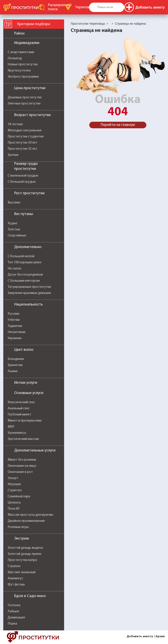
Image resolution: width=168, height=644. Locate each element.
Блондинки (16, 359)
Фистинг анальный (22, 572)
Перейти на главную (118, 125)
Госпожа (14, 605)
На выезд (15, 58)
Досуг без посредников (25, 275)
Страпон (14, 566)
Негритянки (17, 332)
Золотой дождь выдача (25, 548)
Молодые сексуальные (25, 130)
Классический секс (21, 402)
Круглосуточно (19, 71)
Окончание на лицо (22, 466)
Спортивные (17, 236)
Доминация (16, 618)
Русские (14, 314)
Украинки (15, 338)
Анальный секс (19, 408)
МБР (11, 427)
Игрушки (14, 484)
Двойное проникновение (26, 521)
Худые (12, 223)
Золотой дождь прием (24, 554)
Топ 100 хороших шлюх (24, 262)
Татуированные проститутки (29, 287)
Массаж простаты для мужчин (30, 515)
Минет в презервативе (25, 421)
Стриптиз (15, 490)
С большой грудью (22, 182)
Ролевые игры (18, 527)
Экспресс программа (23, 77)
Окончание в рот (20, 472)
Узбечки (14, 320)
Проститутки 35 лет (23, 149)
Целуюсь (14, 503)
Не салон (14, 269)
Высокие (14, 203)
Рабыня (13, 611)
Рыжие (13, 371)
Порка (12, 624)
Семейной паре (19, 496)
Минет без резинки (22, 460)
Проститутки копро (22, 560)
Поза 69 (13, 509)
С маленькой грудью (23, 176)
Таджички (15, 326)
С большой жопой (21, 256)
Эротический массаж (23, 439)
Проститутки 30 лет (23, 143)
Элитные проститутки (24, 104)
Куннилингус (17, 433)
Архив (160, 636)
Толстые (14, 229)
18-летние (15, 124)
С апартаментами (21, 52)
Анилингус (15, 578)
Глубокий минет (19, 415)
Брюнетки (15, 365)
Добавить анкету (140, 636)
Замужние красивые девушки (29, 293)
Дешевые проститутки (25, 97)
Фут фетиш (16, 585)
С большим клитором (24, 281)
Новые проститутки (23, 64)
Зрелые (13, 155)
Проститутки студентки (26, 137)
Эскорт (13, 478)
